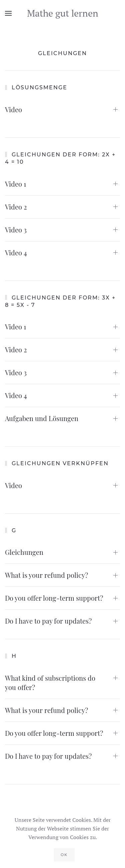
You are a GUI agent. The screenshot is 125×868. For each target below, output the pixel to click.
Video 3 (16, 230)
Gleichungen (24, 552)
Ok (64, 855)
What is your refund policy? (46, 575)
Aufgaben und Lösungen (42, 418)
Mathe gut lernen (63, 13)
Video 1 (15, 184)
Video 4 (16, 253)
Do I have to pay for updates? (48, 621)
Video (13, 109)
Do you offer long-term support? (54, 598)
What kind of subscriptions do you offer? (50, 683)
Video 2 (16, 207)
